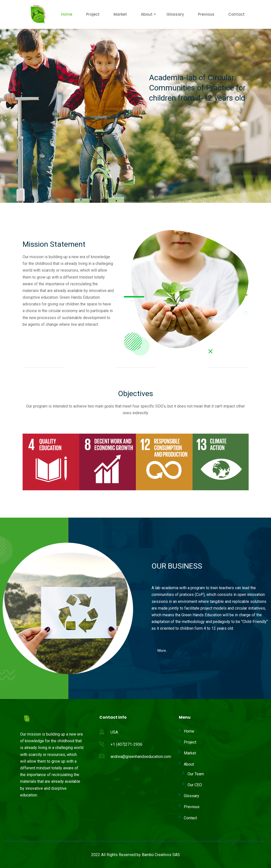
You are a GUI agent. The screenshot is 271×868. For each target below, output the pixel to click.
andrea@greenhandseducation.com (141, 757)
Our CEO (195, 785)
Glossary (175, 14)
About (147, 14)
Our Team (196, 774)
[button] (33, 341)
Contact (236, 14)
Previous (206, 14)
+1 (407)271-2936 (126, 744)
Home (67, 14)
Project (93, 14)
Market (120, 14)
